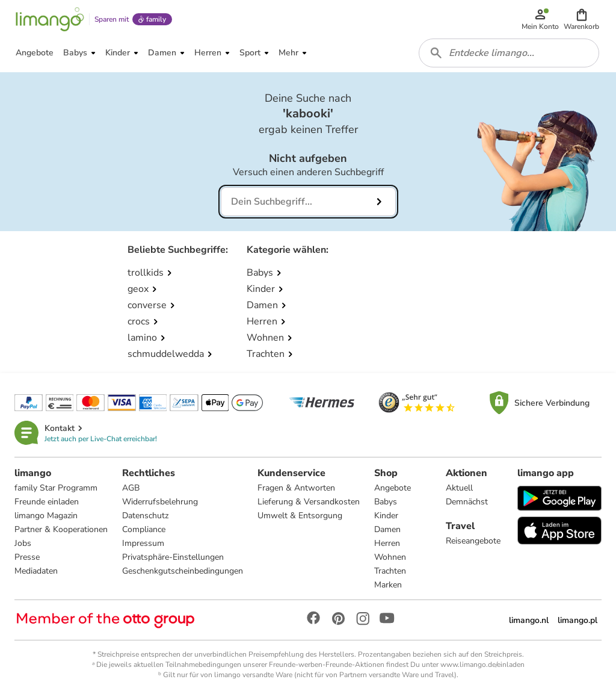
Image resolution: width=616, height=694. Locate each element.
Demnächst (467, 502)
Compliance (144, 529)
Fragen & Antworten (296, 488)
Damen (387, 529)
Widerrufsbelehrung (160, 502)
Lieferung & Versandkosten (309, 502)
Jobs (23, 543)
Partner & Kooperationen (61, 529)
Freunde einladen (47, 502)
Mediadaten (36, 571)
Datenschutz (145, 516)
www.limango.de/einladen (482, 665)
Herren (387, 543)
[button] (581, 19)
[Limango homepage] (50, 19)
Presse (27, 557)
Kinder (386, 516)
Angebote (393, 488)
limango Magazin (46, 516)
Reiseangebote (473, 541)
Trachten (390, 571)
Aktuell (459, 488)
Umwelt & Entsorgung (300, 516)
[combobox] (509, 53)
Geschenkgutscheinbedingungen (183, 571)
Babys (386, 502)
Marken (388, 585)
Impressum (143, 543)
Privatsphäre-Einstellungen (173, 557)
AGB (131, 488)
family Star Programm (56, 488)
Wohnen (390, 557)
